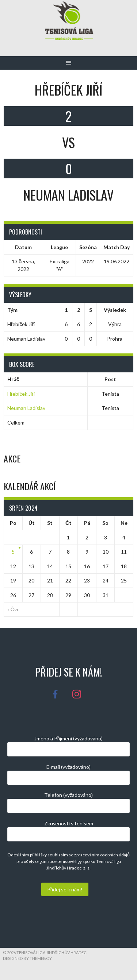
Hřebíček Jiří (21, 394)
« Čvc (13, 609)
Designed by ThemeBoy (27, 958)
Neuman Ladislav (26, 408)
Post (110, 379)
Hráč (13, 379)
